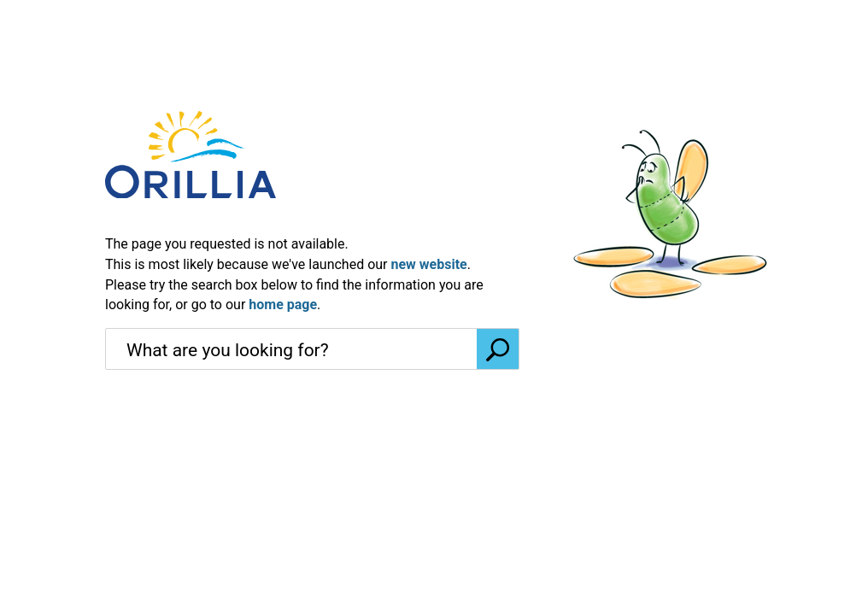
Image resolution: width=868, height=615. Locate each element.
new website (428, 264)
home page (283, 305)
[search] (291, 350)
